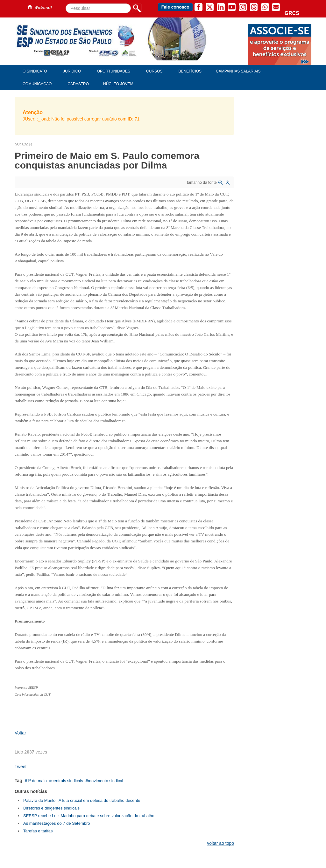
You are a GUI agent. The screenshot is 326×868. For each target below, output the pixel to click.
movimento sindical (106, 781)
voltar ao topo (220, 843)
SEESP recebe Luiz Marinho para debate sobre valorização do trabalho (89, 816)
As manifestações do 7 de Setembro (57, 823)
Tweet (21, 767)
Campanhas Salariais (238, 71)
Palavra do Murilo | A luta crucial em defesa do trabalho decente (82, 800)
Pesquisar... (66, 4)
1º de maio (37, 781)
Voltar (20, 733)
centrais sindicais (67, 781)
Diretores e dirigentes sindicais (51, 808)
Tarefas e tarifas (38, 831)
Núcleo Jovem (118, 84)
